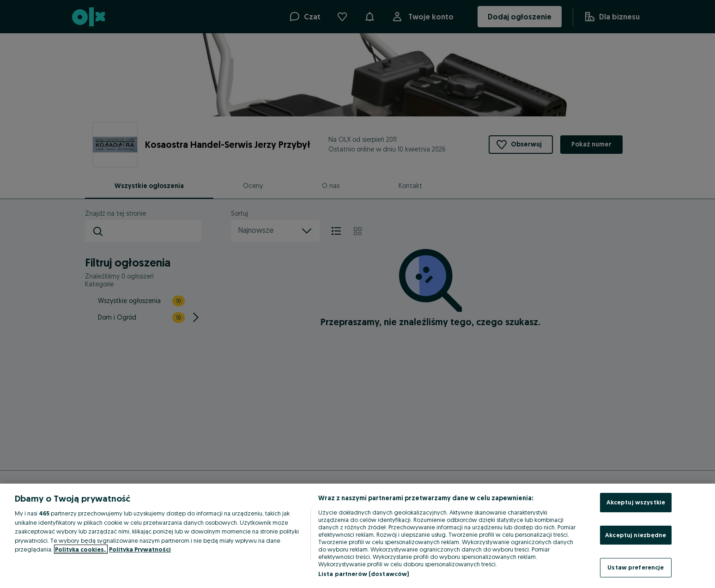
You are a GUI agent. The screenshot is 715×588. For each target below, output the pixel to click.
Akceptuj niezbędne (636, 535)
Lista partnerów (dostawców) (364, 574)
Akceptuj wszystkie (636, 502)
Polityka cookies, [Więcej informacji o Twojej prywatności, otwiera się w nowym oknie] (81, 549)
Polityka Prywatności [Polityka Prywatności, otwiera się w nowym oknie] (140, 549)
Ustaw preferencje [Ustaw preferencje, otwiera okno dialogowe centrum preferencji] (636, 567)
